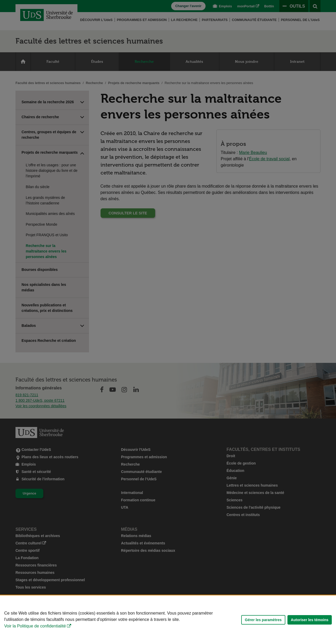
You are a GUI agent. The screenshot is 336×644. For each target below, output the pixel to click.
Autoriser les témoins (310, 620)
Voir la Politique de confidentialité (35, 626)
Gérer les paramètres (263, 620)
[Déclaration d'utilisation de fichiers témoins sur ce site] (168, 620)
